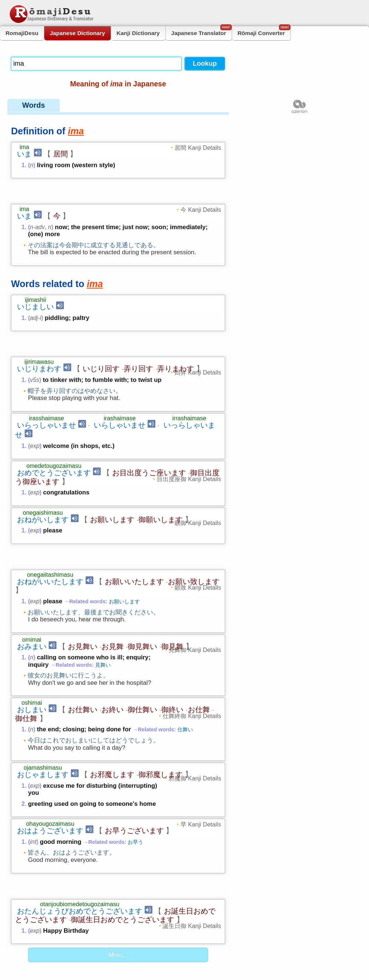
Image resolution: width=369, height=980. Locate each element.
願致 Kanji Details (198, 515)
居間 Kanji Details (198, 148)
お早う (135, 770)
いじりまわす (39, 321)
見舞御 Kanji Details (195, 578)
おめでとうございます (54, 425)
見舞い (103, 593)
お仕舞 (199, 638)
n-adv (37, 203)
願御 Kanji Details (198, 475)
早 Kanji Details (201, 752)
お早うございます (134, 759)
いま (24, 154)
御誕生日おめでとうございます (123, 824)
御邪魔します (161, 703)
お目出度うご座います (149, 425)
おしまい (32, 638)
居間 (61, 154)
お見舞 (113, 574)
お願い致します (194, 510)
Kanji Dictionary (138, 33)
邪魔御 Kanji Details (195, 706)
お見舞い (83, 574)
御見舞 (172, 574)
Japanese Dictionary (77, 33)
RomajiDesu (22, 33)
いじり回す (101, 321)
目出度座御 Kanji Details (189, 431)
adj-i (35, 294)
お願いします (112, 472)
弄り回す (138, 321)
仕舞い (185, 658)
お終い (113, 638)
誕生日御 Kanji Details (192, 830)
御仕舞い (142, 638)
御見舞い (142, 574)
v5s (35, 332)
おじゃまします (43, 703)
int (33, 770)
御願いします (161, 472)
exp (35, 398)
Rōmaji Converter (264, 31)
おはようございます (50, 759)
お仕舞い (83, 638)
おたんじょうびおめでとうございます (80, 815)
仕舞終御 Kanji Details (192, 644)
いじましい (35, 283)
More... (118, 859)
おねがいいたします (50, 510)
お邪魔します (112, 703)
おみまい (32, 574)
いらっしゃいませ (46, 377)
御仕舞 (26, 646)
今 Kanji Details (201, 186)
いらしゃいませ (120, 377)
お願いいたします (134, 510)
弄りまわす (176, 321)
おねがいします (43, 472)
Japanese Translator (201, 31)
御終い (172, 638)
